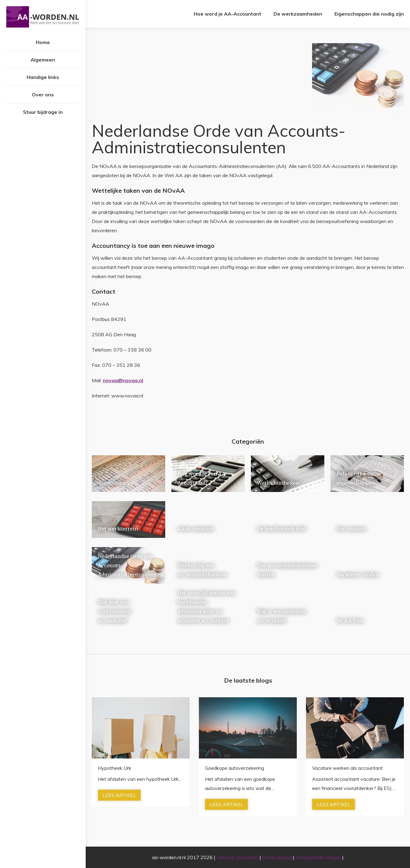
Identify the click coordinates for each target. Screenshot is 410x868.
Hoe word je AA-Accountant (227, 14)
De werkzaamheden (298, 14)
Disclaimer (247, 857)
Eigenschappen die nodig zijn (369, 14)
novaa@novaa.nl (123, 380)
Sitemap (226, 857)
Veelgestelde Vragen (318, 857)
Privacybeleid (277, 857)
